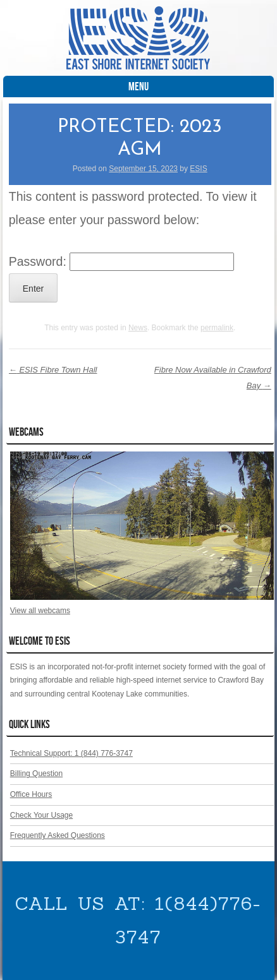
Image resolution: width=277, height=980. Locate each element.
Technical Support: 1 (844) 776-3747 (71, 753)
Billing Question (36, 774)
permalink (217, 328)
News (138, 328)
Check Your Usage (41, 815)
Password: (121, 261)
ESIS (198, 169)
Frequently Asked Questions (58, 835)
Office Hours (31, 794)
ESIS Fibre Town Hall (53, 370)
